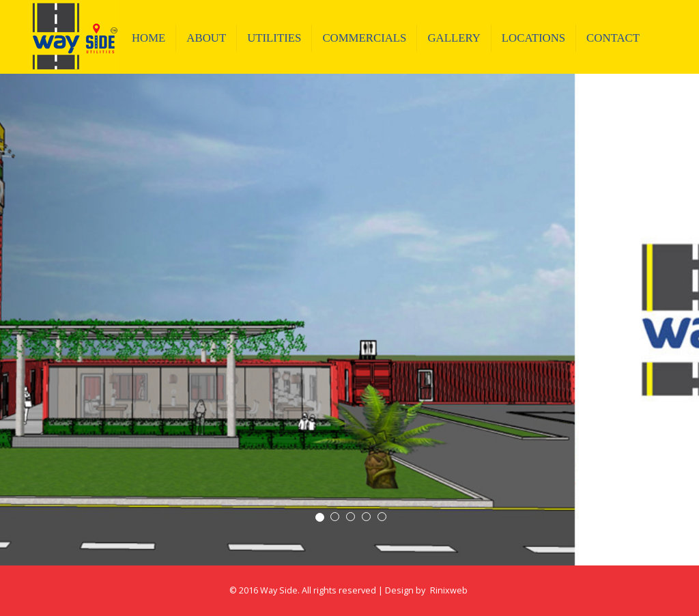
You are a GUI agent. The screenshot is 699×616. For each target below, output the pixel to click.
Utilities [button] (274, 38)
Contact (613, 38)
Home (154, 38)
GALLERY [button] (454, 38)
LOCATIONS (533, 38)
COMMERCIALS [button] (364, 38)
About (206, 38)
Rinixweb (449, 590)
